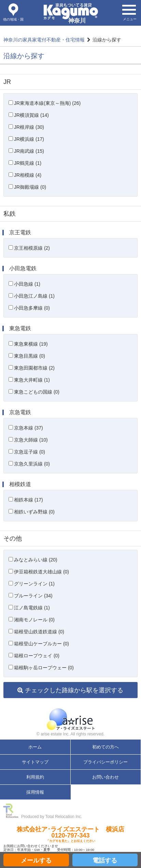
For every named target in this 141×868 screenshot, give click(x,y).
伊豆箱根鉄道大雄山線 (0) (41, 572)
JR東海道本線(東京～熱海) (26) (47, 103)
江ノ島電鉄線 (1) (32, 608)
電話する (105, 860)
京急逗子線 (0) (30, 452)
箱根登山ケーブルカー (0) (41, 644)
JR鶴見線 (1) (28, 163)
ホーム (35, 747)
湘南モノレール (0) (34, 620)
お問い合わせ (105, 777)
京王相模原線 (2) (32, 248)
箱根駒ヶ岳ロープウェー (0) (44, 668)
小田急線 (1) (27, 284)
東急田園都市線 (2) (34, 368)
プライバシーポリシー (105, 762)
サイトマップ (35, 762)
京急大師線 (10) (31, 440)
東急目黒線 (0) (30, 356)
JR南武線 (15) (29, 151)
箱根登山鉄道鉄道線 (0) (39, 632)
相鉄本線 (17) (29, 500)
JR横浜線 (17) (29, 139)
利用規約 (35, 777)
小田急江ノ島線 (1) (34, 296)
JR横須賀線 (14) (31, 115)
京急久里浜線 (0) (32, 464)
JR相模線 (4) (28, 175)
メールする (36, 860)
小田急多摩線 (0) (32, 308)
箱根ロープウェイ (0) (37, 656)
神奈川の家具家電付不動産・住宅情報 (44, 40)
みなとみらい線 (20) (36, 560)
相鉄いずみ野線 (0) (34, 512)
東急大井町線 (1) (32, 380)
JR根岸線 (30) (29, 127)
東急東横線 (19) (31, 344)
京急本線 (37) (29, 428)
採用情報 (35, 792)
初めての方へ (105, 747)
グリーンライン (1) (34, 584)
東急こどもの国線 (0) (37, 392)
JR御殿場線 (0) (30, 187)
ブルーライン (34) (33, 596)
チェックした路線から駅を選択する (70, 690)
